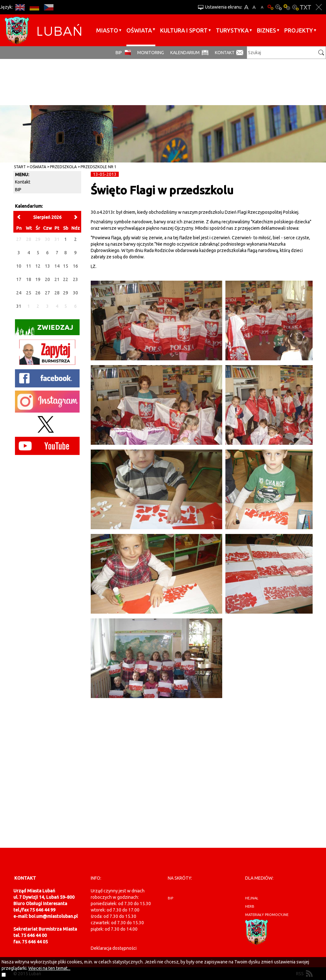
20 (47, 279)
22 (66, 279)
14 (57, 266)
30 (75, 293)
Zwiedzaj (44, 329)
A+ (246, 7)
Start (20, 167)
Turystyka (232, 30)
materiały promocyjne (267, 915)
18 (29, 279)
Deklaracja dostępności (114, 948)
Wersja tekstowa (305, 7)
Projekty (299, 30)
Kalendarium (185, 53)
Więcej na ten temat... (49, 968)
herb (250, 906)
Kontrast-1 (287, 7)
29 (66, 293)
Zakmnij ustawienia (319, 7)
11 (29, 266)
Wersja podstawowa (270, 7)
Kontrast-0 (279, 7)
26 (38, 293)
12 (38, 266)
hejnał (252, 898)
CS (49, 7)
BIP (119, 53)
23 (75, 279)
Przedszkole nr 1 (99, 167)
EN (20, 7)
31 (19, 306)
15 (66, 266)
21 (57, 279)
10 (19, 266)
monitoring (151, 53)
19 (38, 279)
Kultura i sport (184, 30)
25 (29, 293)
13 (47, 266)
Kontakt (225, 53)
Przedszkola (63, 167)
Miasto (107, 30)
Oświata (139, 30)
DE (34, 7)
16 (75, 266)
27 (47, 293)
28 (57, 293)
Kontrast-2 (295, 7)
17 (19, 279)
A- (262, 7)
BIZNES (266, 30)
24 (19, 293)
